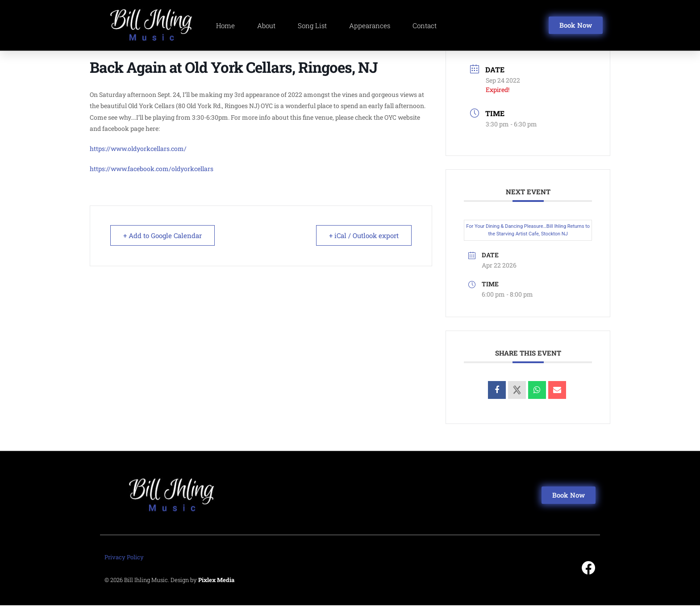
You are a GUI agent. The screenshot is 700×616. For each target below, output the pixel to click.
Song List (312, 25)
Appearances (370, 25)
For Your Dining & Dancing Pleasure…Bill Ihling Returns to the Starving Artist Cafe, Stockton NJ (528, 241)
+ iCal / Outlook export (364, 246)
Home (225, 25)
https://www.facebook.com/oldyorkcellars (152, 179)
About (266, 25)
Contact (425, 25)
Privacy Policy (124, 568)
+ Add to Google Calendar (162, 246)
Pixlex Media (216, 591)
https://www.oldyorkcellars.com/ (138, 159)
